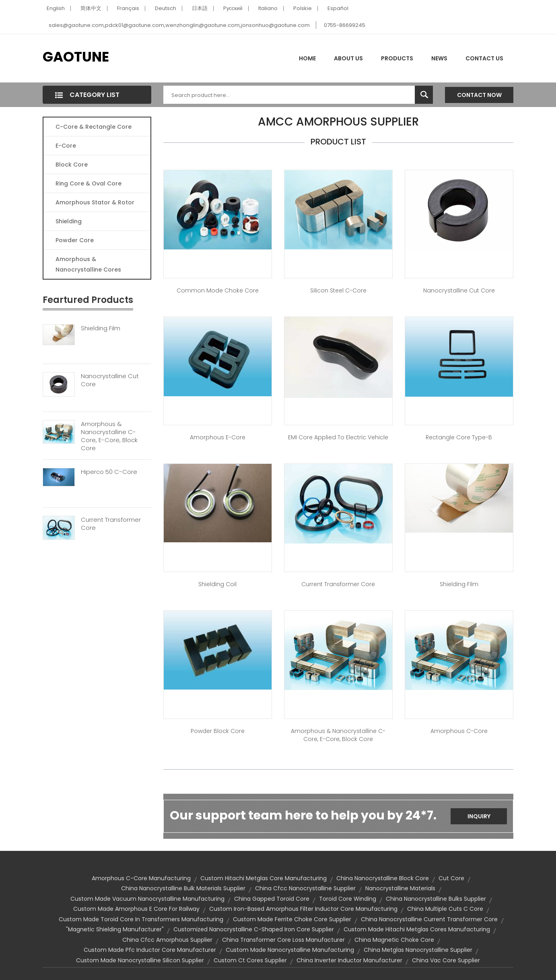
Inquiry (479, 816)
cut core (451, 878)
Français (128, 8)
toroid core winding (348, 899)
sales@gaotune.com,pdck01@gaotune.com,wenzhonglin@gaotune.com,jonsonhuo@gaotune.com (179, 25)
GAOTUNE (76, 57)
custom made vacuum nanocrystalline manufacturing (147, 899)
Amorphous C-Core (459, 731)
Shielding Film (101, 328)
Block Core (72, 165)
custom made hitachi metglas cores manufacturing (417, 929)
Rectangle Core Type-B (459, 437)
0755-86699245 (345, 25)
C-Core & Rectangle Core (94, 127)
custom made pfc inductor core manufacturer (150, 950)
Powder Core (75, 240)
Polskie (303, 8)
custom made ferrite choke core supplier (292, 919)
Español (338, 8)
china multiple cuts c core (445, 909)
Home (307, 58)
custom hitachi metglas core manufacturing (264, 878)
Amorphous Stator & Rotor (95, 202)
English (56, 8)
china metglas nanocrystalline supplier (418, 950)
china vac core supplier (446, 960)
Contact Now (479, 95)
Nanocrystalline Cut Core (110, 380)
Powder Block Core (218, 731)
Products (397, 58)
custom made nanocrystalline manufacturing (290, 950)
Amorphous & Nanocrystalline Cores (88, 264)
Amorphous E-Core (218, 437)
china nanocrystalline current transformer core (429, 919)
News (439, 58)
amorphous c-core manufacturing (141, 878)
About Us (348, 58)
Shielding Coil (217, 584)
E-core (66, 146)
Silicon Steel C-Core (338, 290)
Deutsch (166, 8)
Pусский (233, 8)
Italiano (268, 8)
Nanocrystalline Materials (400, 888)
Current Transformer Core (111, 524)
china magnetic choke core (394, 940)
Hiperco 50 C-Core (109, 472)
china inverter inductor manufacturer (349, 960)
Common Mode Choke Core (218, 290)
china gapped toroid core (272, 899)
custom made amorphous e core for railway (136, 909)
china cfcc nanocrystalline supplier (305, 888)
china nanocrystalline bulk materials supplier (183, 888)
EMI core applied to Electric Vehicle (338, 437)
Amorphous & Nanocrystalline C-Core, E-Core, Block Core (109, 436)
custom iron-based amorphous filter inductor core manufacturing (303, 909)
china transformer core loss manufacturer (283, 940)
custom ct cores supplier (250, 960)
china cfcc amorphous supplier (167, 940)
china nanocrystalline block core (383, 878)
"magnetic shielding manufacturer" (115, 929)
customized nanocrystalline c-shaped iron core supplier (254, 929)
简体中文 (91, 8)
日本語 (200, 8)
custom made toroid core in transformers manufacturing (141, 919)
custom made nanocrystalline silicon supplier (140, 960)
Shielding (69, 221)
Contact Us (484, 58)
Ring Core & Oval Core (89, 183)
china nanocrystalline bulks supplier (436, 899)
